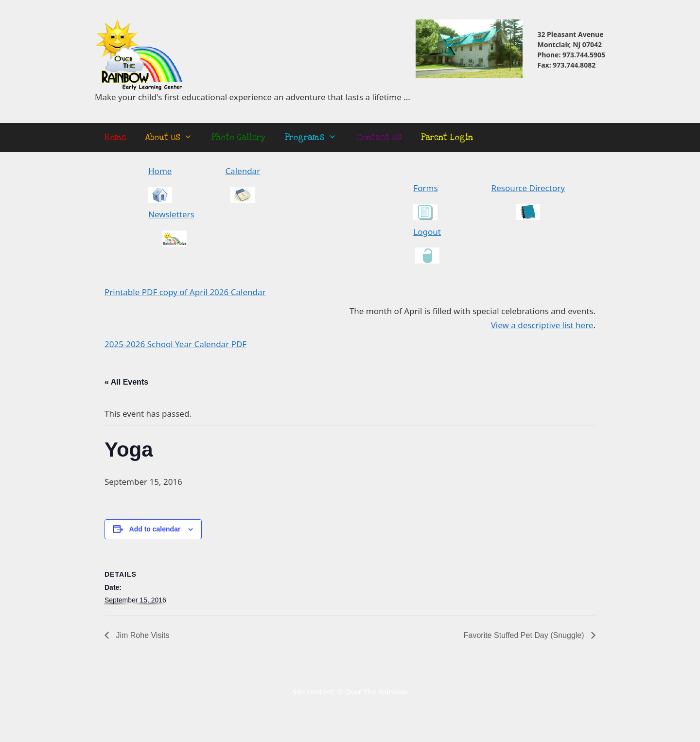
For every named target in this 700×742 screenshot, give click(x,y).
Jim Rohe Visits (141, 635)
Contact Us (379, 137)
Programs (315, 138)
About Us (174, 138)
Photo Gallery (238, 137)
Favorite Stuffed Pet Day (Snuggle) (525, 635)
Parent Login (447, 137)
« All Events (126, 382)
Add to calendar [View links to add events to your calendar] (155, 529)
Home (115, 137)
